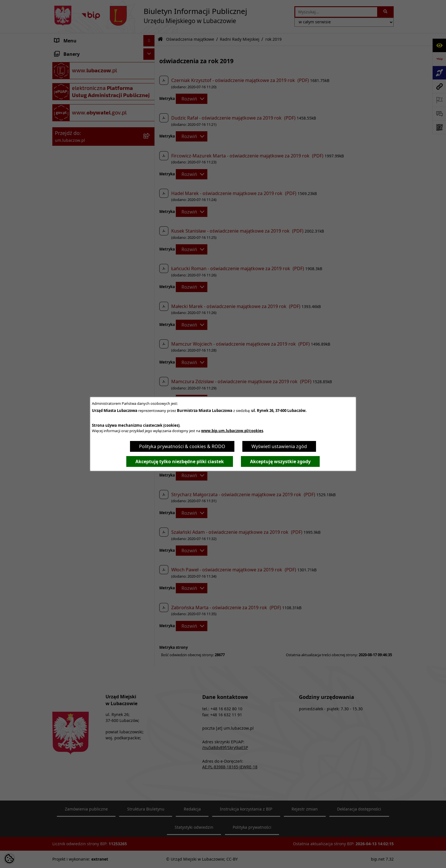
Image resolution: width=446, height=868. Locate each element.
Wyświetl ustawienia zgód (279, 446)
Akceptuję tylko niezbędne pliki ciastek (180, 461)
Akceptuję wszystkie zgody (280, 461)
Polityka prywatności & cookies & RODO (182, 446)
